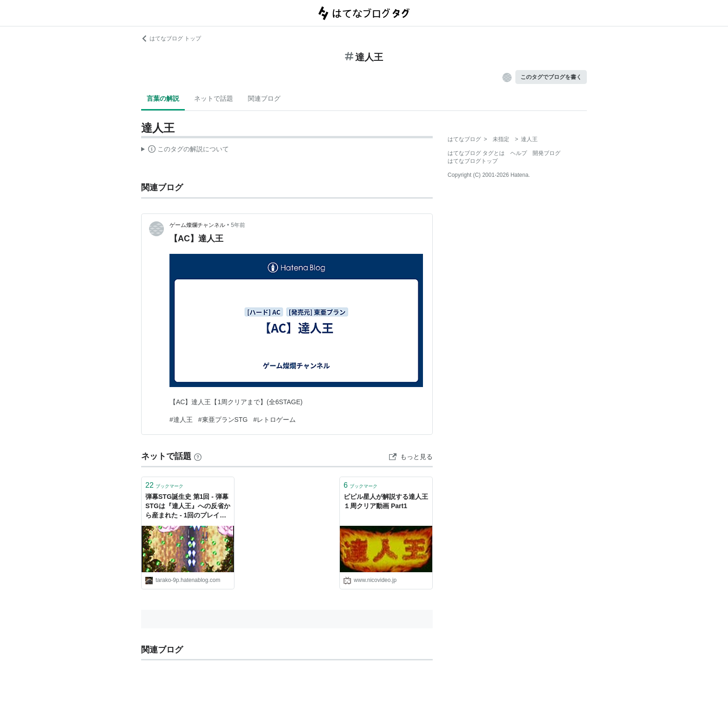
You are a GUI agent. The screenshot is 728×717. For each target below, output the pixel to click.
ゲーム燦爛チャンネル (197, 225)
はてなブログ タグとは (476, 153)
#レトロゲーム (274, 420)
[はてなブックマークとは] (198, 456)
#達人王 (181, 420)
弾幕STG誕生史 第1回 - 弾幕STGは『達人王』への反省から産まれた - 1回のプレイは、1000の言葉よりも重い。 (188, 507)
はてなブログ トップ (171, 39)
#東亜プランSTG (223, 420)
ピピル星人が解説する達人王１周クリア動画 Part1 (386, 501)
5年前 (238, 225)
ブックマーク (164, 485)
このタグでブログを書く (551, 77)
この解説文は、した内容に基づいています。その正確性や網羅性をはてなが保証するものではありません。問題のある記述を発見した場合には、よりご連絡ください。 (185, 150)
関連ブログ (264, 98)
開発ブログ (546, 153)
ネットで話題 (214, 98)
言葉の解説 (163, 98)
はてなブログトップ (473, 161)
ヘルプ (519, 153)
